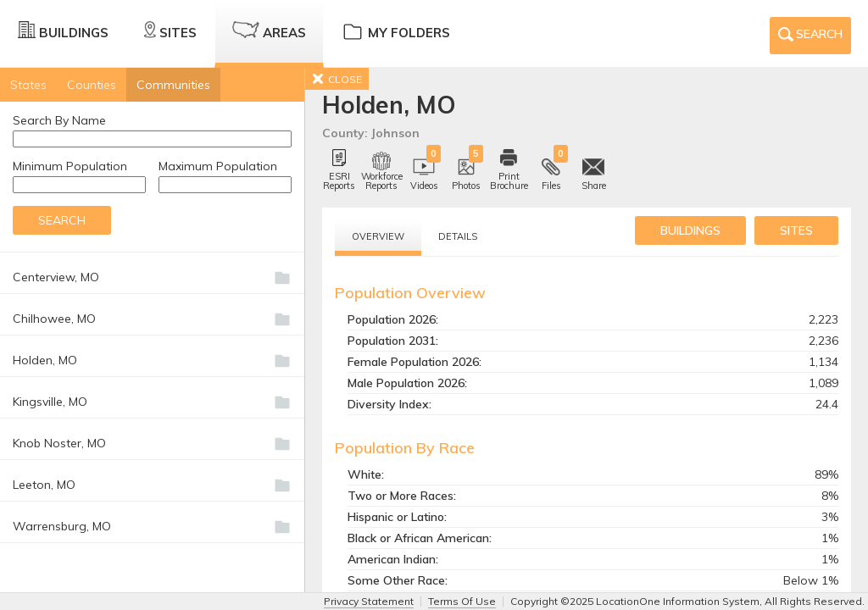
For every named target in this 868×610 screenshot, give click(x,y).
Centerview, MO (56, 277)
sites (796, 230)
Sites (170, 31)
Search (810, 37)
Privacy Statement (369, 601)
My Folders (396, 31)
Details (458, 236)
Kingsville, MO (50, 402)
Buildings (63, 31)
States (28, 85)
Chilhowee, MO (54, 319)
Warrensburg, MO (62, 526)
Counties (92, 85)
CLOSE (337, 79)
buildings (690, 230)
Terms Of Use (462, 601)
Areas (269, 31)
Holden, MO (45, 360)
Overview (378, 236)
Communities (173, 85)
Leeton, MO (44, 485)
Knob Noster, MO (59, 443)
